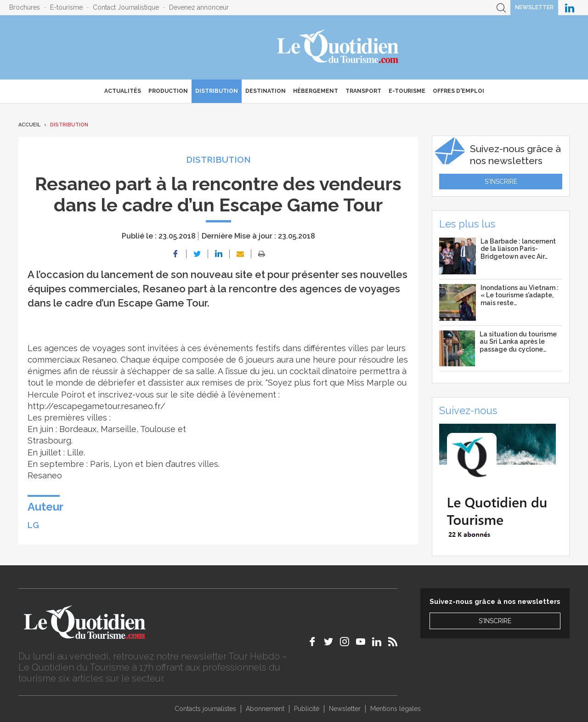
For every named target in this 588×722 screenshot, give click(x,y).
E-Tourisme (407, 91)
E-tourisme (66, 7)
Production (168, 91)
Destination (266, 91)
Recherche (501, 8)
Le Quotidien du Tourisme (338, 47)
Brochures (25, 7)
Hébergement (316, 91)
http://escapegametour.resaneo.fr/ (96, 406)
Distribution (217, 91)
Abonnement (265, 709)
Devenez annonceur (199, 7)
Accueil (29, 125)
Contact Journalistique (126, 7)
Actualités (123, 91)
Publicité (307, 709)
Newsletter (534, 7)
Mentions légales (396, 709)
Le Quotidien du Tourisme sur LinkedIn (570, 8)
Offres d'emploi (458, 91)
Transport (363, 91)
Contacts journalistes (205, 709)
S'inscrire (501, 182)
